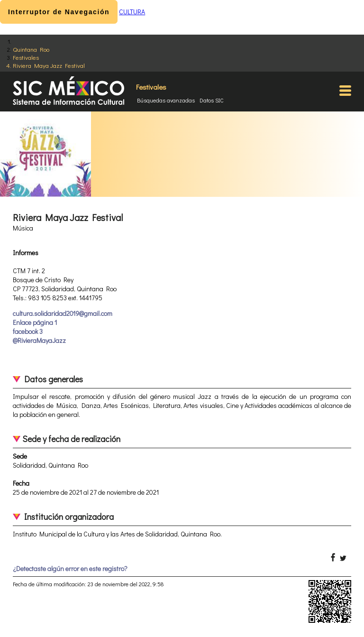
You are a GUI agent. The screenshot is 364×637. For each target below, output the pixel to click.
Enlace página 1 (35, 322)
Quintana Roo (31, 49)
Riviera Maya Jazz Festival (49, 65)
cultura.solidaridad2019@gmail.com (63, 313)
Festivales (26, 57)
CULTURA (132, 12)
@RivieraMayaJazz (39, 340)
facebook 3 (28, 331)
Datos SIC (212, 100)
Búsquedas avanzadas (166, 100)
